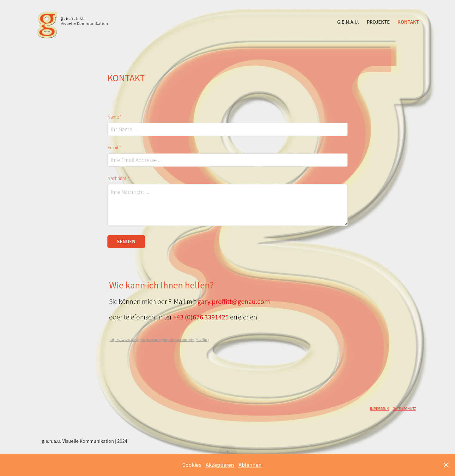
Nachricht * (118, 179)
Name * (115, 117)
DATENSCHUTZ (404, 409)
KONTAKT (408, 22)
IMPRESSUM (380, 409)
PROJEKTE (378, 22)
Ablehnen (250, 465)
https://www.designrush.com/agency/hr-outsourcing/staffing (159, 340)
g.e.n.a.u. (348, 22)
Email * (114, 148)
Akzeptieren (220, 465)
